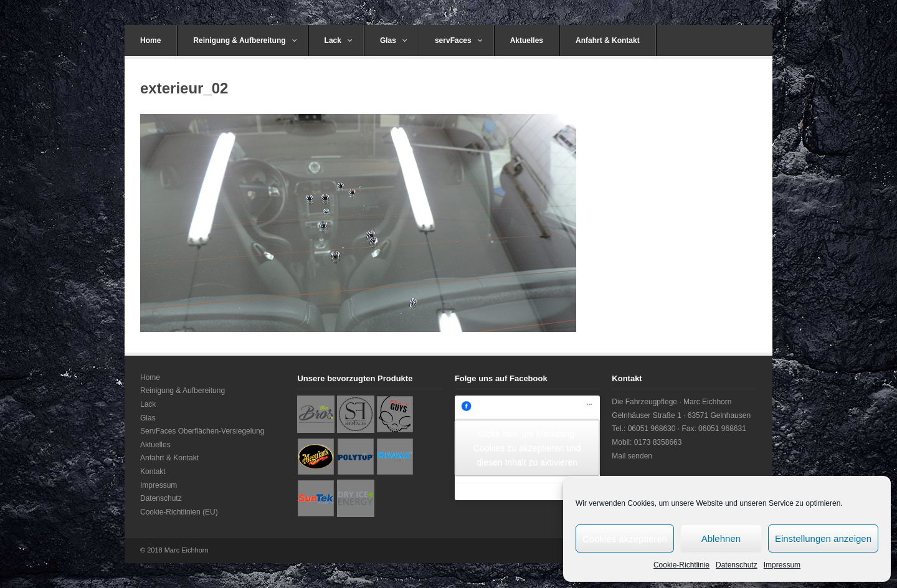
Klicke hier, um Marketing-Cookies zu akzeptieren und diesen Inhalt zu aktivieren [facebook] (527, 447)
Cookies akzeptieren (625, 538)
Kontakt (153, 472)
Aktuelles (527, 40)
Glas (394, 40)
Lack (339, 40)
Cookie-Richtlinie (681, 565)
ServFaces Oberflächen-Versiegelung (202, 431)
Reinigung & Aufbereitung (245, 40)
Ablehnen (721, 538)
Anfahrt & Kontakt (608, 40)
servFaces (459, 40)
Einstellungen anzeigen (823, 538)
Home (150, 40)
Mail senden (632, 456)
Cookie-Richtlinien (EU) (179, 512)
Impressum (782, 565)
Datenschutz (737, 565)
